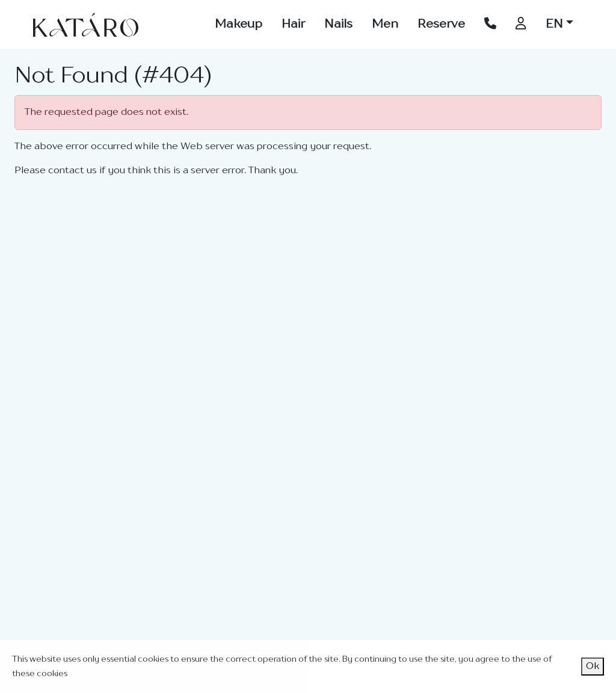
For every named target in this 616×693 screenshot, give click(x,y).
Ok (593, 667)
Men (385, 25)
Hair (293, 25)
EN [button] (554, 25)
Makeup (239, 25)
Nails (338, 25)
